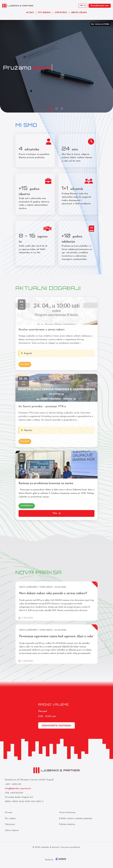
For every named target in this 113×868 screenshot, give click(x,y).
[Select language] (83, 6)
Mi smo (9, 813)
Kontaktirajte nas (100, 6)
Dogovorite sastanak (57, 726)
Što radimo (10, 819)
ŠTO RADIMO (44, 13)
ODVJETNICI (61, 13)
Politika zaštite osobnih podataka (75, 819)
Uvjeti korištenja (67, 813)
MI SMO (30, 13)
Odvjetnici (10, 824)
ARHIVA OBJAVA (79, 13)
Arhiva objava (12, 830)
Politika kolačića (67, 824)
